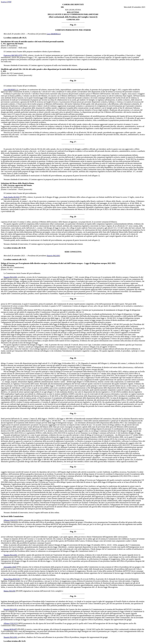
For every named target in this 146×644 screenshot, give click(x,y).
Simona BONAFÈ (10, 629)
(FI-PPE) (23, 197)
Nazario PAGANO (53, 256)
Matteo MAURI (9, 591)
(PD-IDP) (19, 591)
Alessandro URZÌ (10, 567)
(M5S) (21, 520)
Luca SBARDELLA (54, 34)
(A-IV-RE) (24, 579)
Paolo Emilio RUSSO (12, 197)
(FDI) (25, 55)
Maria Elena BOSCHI (12, 579)
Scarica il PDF (6, 2)
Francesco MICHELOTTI (13, 55)
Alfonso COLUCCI (11, 520)
